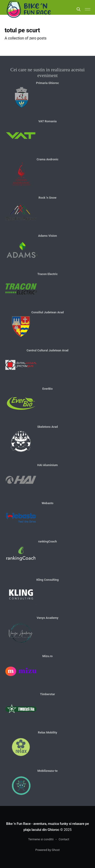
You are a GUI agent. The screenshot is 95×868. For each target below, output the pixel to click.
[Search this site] (79, 9)
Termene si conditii (41, 839)
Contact (64, 839)
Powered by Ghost (48, 850)
